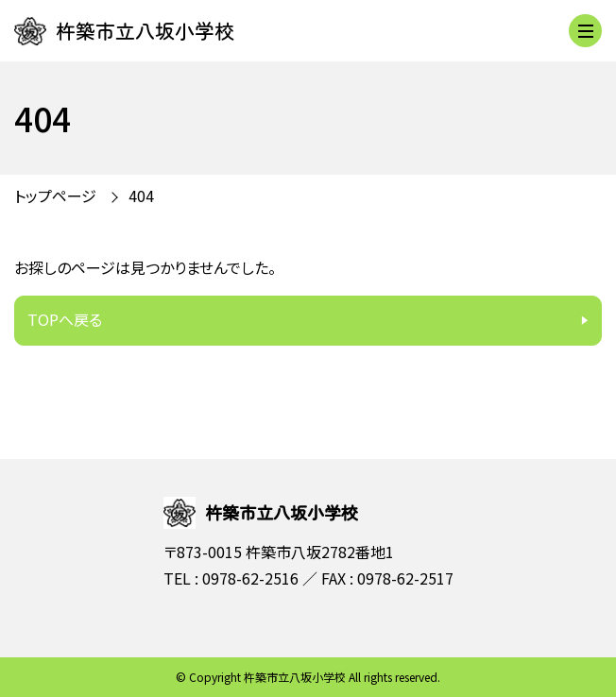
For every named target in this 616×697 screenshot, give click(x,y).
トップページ (55, 195)
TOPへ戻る (65, 319)
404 (141, 195)
